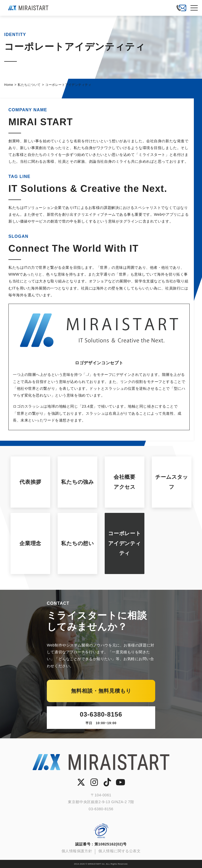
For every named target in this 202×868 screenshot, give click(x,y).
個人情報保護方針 (77, 851)
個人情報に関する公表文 (119, 851)
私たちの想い (77, 543)
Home (9, 85)
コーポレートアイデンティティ (125, 543)
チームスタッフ (172, 482)
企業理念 (30, 543)
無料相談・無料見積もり (101, 691)
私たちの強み (77, 482)
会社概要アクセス (125, 482)
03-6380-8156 (101, 719)
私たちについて (29, 85)
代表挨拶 (30, 482)
